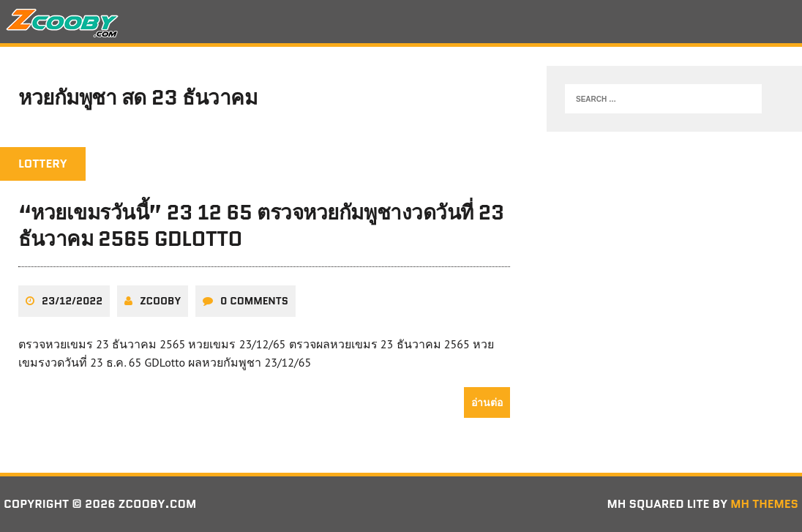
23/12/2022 (72, 301)
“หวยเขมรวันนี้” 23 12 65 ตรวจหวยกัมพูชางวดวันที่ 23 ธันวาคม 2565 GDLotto (262, 225)
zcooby (160, 301)
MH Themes (764, 504)
